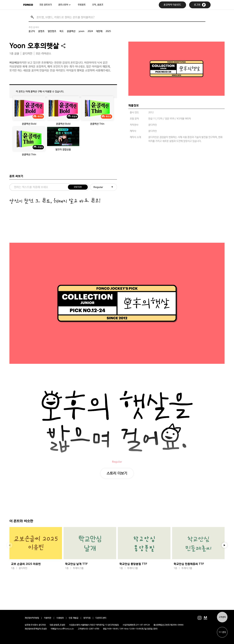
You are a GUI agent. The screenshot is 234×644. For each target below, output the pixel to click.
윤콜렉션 (71, 31)
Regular (98, 187)
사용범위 (60, 618)
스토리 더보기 (117, 473)
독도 (62, 31)
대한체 (99, 31)
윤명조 (41, 31)
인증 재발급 (74, 618)
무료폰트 (82, 5)
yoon (81, 31)
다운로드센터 (101, 618)
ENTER (78, 187)
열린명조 (52, 31)
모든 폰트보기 (46, 5)
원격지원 (87, 618)
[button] (224, 545)
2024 (90, 31)
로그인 (200, 5)
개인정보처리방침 (32, 618)
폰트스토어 (63, 5)
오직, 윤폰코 (98, 5)
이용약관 (48, 618)
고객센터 (222, 617)
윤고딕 (32, 31)
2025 (108, 31)
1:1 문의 (222, 632)
